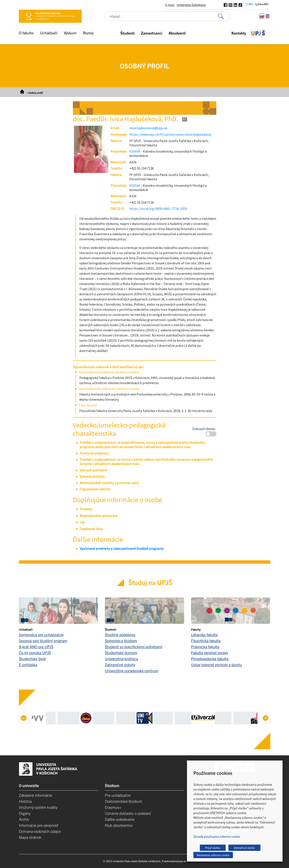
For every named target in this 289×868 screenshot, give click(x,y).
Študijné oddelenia (120, 635)
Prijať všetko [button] (213, 848)
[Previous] (23, 718)
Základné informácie (35, 795)
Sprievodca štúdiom (121, 641)
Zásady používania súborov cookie (217, 836)
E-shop (170, 5)
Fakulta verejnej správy (209, 653)
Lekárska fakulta (204, 635)
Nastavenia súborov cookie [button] (213, 855)
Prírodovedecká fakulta (210, 659)
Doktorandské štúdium (123, 801)
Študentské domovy (121, 653)
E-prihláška (28, 665)
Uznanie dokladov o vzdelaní (128, 813)
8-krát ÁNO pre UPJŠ (36, 647)
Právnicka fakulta (205, 647)
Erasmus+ (113, 807)
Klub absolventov (119, 825)
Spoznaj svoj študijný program (43, 641)
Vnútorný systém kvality (38, 807)
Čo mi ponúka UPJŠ (35, 653)
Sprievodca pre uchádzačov (41, 635)
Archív (24, 819)
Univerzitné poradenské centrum (132, 671)
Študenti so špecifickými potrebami (134, 647)
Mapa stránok (30, 837)
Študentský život (32, 659)
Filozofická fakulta (206, 641)
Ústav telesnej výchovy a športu (216, 665)
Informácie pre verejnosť (39, 825)
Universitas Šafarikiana (191, 5)
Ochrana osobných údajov (40, 831)
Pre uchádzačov (118, 795)
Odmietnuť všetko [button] (244, 848)
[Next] (265, 718)
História (25, 801)
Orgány (25, 813)
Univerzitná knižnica (121, 659)
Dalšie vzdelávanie (120, 819)
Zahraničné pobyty (120, 665)
